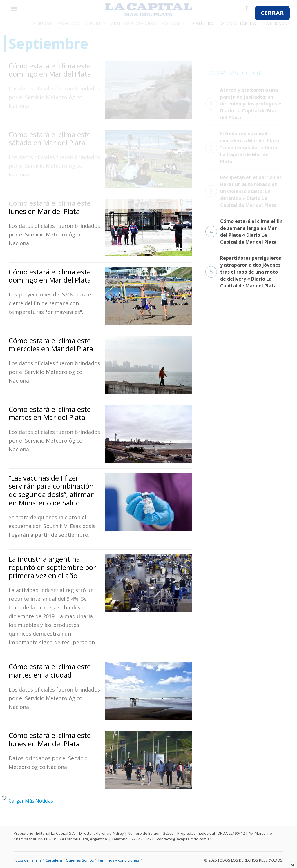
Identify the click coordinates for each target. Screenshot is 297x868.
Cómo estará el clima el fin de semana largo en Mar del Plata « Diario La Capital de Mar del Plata (244, 232)
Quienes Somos (80, 860)
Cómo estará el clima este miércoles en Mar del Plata (51, 345)
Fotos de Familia (28, 860)
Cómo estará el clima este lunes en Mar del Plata (50, 739)
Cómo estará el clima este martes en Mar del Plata (50, 413)
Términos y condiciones (118, 860)
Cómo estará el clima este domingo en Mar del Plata (50, 276)
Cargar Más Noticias (31, 801)
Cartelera (54, 860)
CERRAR (272, 13)
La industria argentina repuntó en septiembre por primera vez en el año (52, 567)
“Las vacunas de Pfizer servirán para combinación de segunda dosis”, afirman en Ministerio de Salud (52, 490)
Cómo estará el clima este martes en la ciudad (50, 671)
